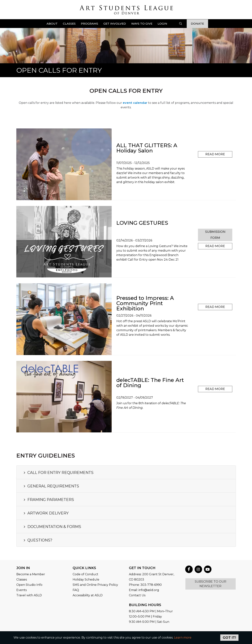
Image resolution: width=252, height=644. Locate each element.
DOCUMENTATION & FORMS (52, 527)
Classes (22, 580)
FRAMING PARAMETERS (48, 500)
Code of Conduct (85, 574)
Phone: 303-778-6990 (145, 585)
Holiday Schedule (86, 580)
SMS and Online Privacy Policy (95, 585)
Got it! (229, 638)
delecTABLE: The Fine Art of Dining (150, 383)
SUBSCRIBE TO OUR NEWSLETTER (211, 584)
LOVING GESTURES (142, 223)
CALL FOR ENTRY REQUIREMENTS (58, 473)
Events (21, 590)
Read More (215, 154)
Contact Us (137, 595)
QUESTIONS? (38, 540)
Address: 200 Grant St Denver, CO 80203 (152, 577)
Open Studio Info (29, 585)
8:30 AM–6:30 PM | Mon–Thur (151, 611)
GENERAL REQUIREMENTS (51, 486)
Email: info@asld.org (144, 590)
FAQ (76, 590)
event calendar (135, 103)
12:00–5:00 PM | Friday (145, 616)
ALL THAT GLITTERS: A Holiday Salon (147, 148)
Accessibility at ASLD (88, 595)
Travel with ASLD (29, 595)
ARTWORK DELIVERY (46, 513)
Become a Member (31, 574)
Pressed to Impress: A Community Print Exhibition (145, 303)
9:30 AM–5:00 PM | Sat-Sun (149, 622)
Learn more (183, 638)
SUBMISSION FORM (215, 235)
